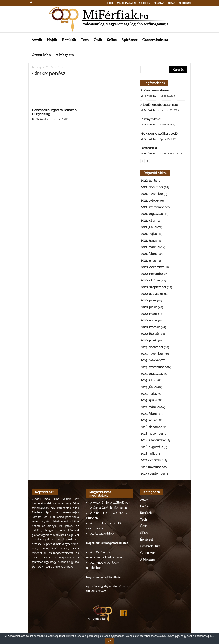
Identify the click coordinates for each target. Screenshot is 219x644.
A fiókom (145, 3)
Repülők (69, 40)
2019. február (149, 414)
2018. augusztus (152, 447)
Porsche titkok (149, 148)
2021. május (149, 234)
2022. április (149, 181)
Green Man (41, 55)
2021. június (148, 227)
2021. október (150, 200)
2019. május (149, 394)
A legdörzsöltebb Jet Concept (159, 105)
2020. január (149, 340)
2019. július (148, 380)
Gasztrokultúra (155, 40)
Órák (98, 40)
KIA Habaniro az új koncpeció (159, 134)
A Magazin (65, 55)
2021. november (152, 194)
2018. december (152, 427)
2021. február (149, 254)
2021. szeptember (153, 207)
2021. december (152, 187)
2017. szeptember (153, 474)
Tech (85, 40)
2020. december (152, 267)
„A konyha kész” (151, 119)
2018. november (152, 434)
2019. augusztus (152, 374)
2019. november (152, 354)
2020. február (150, 334)
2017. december (152, 460)
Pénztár (159, 3)
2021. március (150, 247)
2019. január (149, 420)
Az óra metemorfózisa (154, 90)
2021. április (149, 240)
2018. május (149, 454)
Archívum (185, 3)
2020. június (149, 307)
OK (109, 641)
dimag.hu (92, 591)
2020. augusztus (152, 294)
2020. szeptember (153, 287)
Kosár (171, 3)
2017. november (151, 467)
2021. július (148, 220)
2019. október (150, 360)
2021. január (149, 260)
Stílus (112, 40)
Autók (37, 40)
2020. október (150, 280)
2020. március (150, 327)
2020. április (149, 320)
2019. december (152, 347)
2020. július (148, 300)
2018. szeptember (153, 440)
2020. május (149, 314)
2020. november (152, 274)
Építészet (129, 40)
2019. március (150, 407)
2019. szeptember (153, 367)
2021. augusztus (152, 214)
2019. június (148, 387)
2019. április (149, 400)
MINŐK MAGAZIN (126, 3)
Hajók (52, 40)
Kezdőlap (37, 67)
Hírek (110, 3)
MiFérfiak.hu (40, 119)
